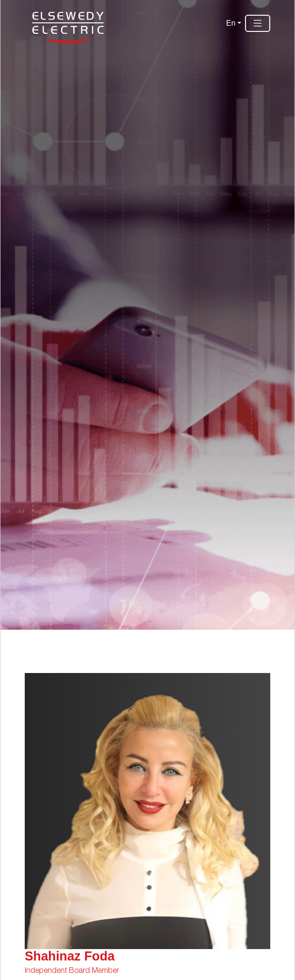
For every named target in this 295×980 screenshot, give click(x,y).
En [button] (231, 23)
